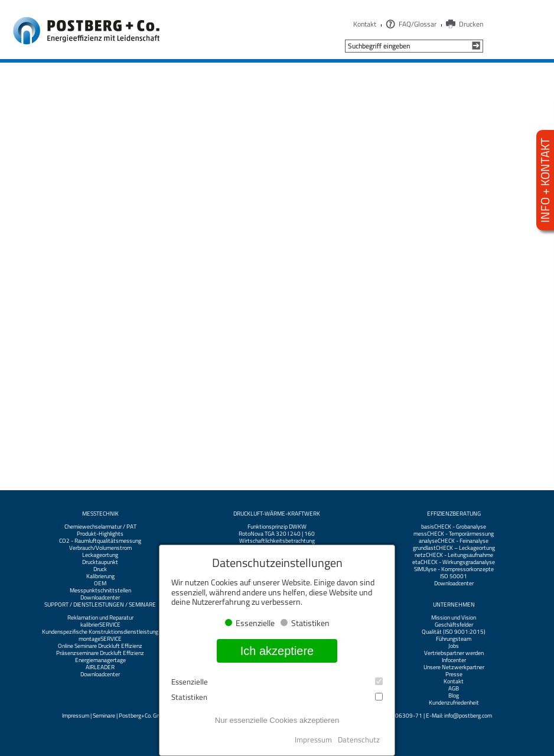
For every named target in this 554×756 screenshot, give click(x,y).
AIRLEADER (100, 667)
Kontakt (365, 24)
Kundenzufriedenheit (454, 703)
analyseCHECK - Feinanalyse (454, 541)
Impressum (76, 716)
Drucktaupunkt (100, 562)
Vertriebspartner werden (454, 653)
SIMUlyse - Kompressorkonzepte (454, 569)
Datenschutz (359, 739)
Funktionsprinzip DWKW (277, 527)
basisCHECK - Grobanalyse (454, 527)
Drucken (471, 24)
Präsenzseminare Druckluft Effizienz (100, 653)
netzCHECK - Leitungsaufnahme (454, 555)
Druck (100, 569)
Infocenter (454, 660)
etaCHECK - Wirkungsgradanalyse (454, 562)
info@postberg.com (468, 716)
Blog (454, 696)
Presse (454, 674)
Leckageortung (100, 555)
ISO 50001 (454, 576)
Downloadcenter (100, 598)
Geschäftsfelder (454, 625)
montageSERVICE (100, 639)
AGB (454, 689)
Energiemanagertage (100, 660)
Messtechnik (100, 514)
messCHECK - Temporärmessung (454, 534)
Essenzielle (277, 682)
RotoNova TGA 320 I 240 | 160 (277, 534)
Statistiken (277, 697)
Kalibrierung (100, 576)
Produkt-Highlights (100, 534)
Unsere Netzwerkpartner (454, 667)
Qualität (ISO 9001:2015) (454, 632)
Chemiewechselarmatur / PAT (100, 527)
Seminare (104, 716)
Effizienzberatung (454, 514)
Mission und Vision (454, 618)
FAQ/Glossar (418, 24)
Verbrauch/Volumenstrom (100, 548)
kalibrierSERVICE (100, 625)
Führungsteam (454, 639)
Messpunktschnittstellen (100, 591)
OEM (100, 584)
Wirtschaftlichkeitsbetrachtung (277, 541)
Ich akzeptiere (277, 651)
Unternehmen (454, 605)
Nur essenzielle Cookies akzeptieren (277, 720)
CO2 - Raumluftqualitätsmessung (100, 541)
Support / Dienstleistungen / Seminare (100, 605)
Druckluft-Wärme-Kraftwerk (277, 514)
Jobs (454, 646)
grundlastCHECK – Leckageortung (454, 548)
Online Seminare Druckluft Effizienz (100, 646)
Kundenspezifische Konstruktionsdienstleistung (100, 632)
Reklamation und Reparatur (100, 618)
